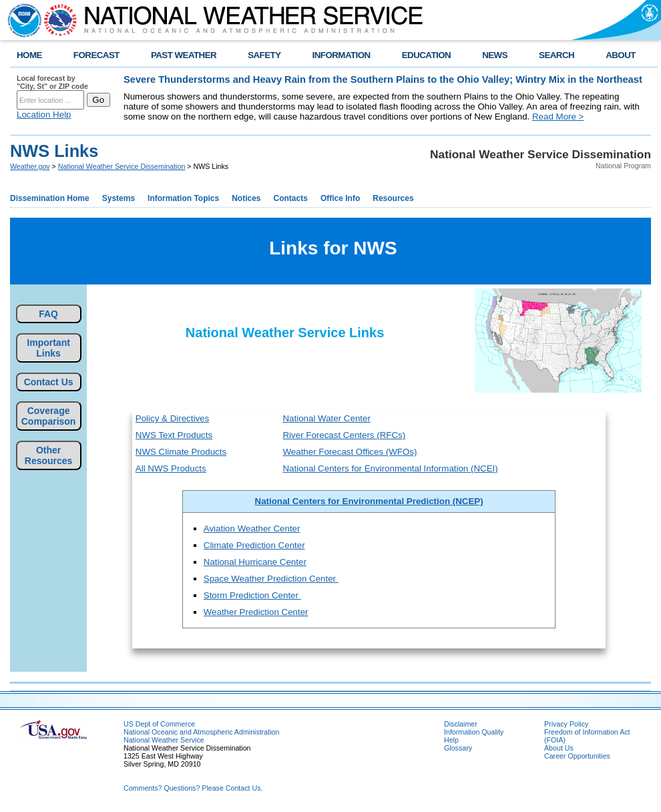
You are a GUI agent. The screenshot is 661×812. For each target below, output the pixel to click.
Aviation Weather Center (252, 529)
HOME (29, 55)
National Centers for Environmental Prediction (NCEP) (369, 501)
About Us (559, 748)
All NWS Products (171, 468)
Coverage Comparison (49, 416)
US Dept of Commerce (159, 724)
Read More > (558, 117)
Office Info (340, 198)
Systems (119, 198)
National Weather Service (164, 740)
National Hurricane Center (255, 562)
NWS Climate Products (181, 452)
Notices (246, 198)
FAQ (48, 314)
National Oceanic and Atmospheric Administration (201, 732)
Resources (393, 198)
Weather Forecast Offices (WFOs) (350, 452)
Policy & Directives (172, 418)
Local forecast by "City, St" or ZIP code (52, 82)
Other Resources (49, 455)
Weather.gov (30, 166)
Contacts (291, 198)
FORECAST (96, 55)
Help (451, 740)
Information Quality (474, 732)
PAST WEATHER (184, 55)
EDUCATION (426, 55)
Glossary (458, 748)
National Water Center (326, 418)
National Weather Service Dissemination (122, 166)
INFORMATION (342, 55)
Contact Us (49, 382)
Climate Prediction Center (254, 545)
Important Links (48, 348)
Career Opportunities (577, 756)
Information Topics (183, 198)
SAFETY (264, 55)
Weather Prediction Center (256, 612)
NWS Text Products (174, 435)
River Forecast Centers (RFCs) (344, 435)
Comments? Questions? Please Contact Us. (193, 788)
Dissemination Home (50, 198)
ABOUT (621, 55)
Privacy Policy (566, 724)
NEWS (495, 55)
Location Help (44, 115)
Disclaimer (461, 724)
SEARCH (557, 55)
